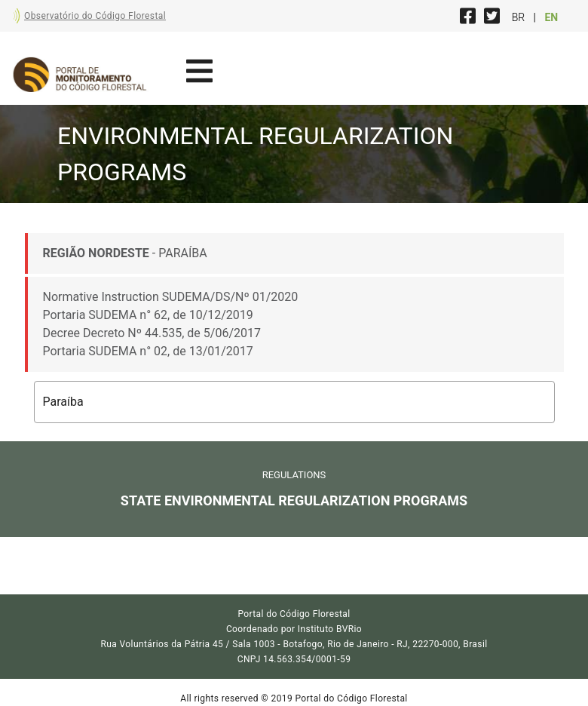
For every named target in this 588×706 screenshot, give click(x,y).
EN (551, 17)
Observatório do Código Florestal (95, 16)
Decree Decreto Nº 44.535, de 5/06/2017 (152, 333)
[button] (294, 402)
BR (520, 17)
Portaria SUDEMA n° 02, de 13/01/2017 (148, 351)
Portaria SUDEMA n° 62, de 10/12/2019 (148, 315)
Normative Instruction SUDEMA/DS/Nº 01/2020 (171, 297)
